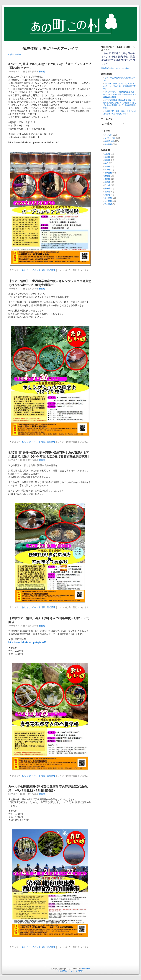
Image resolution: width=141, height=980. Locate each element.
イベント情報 (39, 270)
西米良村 (108, 173)
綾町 (106, 163)
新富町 (107, 170)
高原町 (107, 157)
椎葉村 (42, 71)
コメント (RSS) (77, 971)
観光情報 (51, 270)
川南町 (107, 179)
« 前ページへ (15, 54)
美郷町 (107, 195)
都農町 (107, 182)
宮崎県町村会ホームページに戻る (115, 68)
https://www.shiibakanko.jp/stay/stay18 (27, 642)
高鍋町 (107, 166)
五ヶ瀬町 (108, 204)
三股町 (107, 154)
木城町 (107, 176)
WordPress (86, 969)
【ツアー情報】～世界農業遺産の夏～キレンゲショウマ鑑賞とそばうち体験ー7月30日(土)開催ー (120, 94)
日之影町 (108, 201)
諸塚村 (107, 188)
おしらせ (26, 270)
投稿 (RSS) (63, 971)
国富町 (107, 160)
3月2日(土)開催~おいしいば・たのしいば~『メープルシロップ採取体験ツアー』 (119, 86)
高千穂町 (108, 198)
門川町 (107, 185)
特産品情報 (109, 141)
